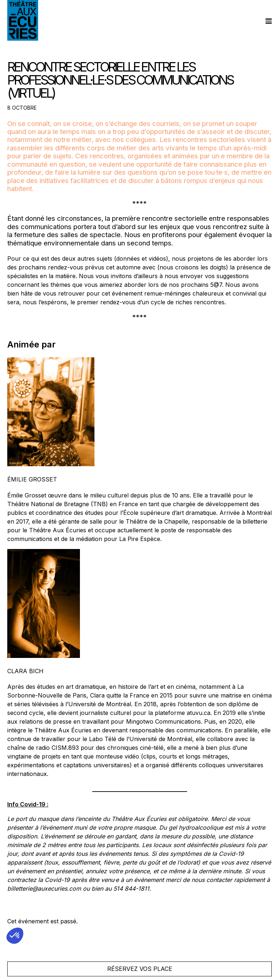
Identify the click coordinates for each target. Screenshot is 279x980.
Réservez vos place (140, 969)
